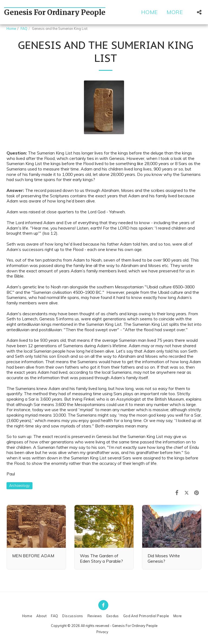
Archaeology (19, 485)
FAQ (24, 28)
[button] (199, 12)
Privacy (102, 632)
